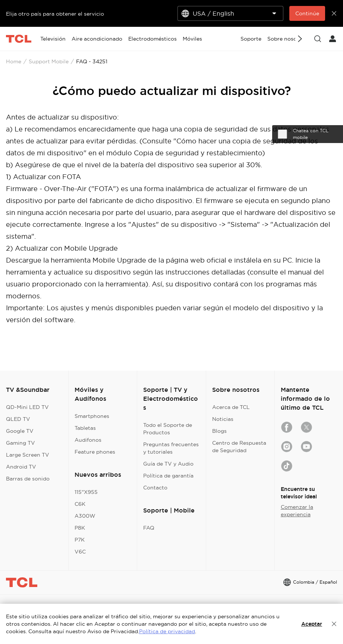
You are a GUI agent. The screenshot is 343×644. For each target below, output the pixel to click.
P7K (80, 540)
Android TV (21, 467)
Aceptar (312, 624)
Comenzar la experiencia (297, 511)
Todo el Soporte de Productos (168, 429)
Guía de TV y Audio (168, 464)
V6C (80, 552)
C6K (80, 504)
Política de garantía (168, 476)
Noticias (223, 419)
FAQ (149, 528)
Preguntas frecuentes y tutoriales (171, 448)
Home (14, 61)
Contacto (155, 488)
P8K (80, 528)
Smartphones (92, 416)
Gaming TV (21, 443)
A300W (85, 516)
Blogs (219, 431)
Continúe (307, 13)
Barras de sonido (28, 479)
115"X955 (86, 492)
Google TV (20, 431)
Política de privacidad (167, 631)
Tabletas (85, 428)
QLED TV (18, 419)
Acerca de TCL (231, 407)
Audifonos (88, 440)
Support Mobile (49, 61)
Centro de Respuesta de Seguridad (239, 447)
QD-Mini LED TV (27, 407)
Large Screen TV (28, 455)
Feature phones (95, 452)
